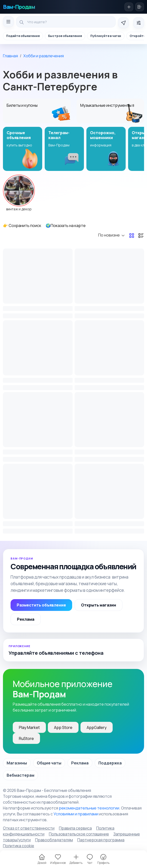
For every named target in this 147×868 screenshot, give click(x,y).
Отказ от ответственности (29, 828)
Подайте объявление (23, 36)
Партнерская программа (101, 840)
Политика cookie (19, 846)
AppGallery (97, 727)
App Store (63, 727)
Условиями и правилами (76, 814)
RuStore (26, 738)
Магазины (17, 763)
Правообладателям (54, 840)
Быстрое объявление (65, 36)
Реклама (26, 619)
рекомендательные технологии (89, 808)
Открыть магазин (99, 605)
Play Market (29, 727)
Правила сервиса (75, 828)
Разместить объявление (41, 605)
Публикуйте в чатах (106, 36)
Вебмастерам (20, 775)
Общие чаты (49, 763)
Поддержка (110, 763)
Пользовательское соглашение (79, 834)
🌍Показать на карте (66, 226)
